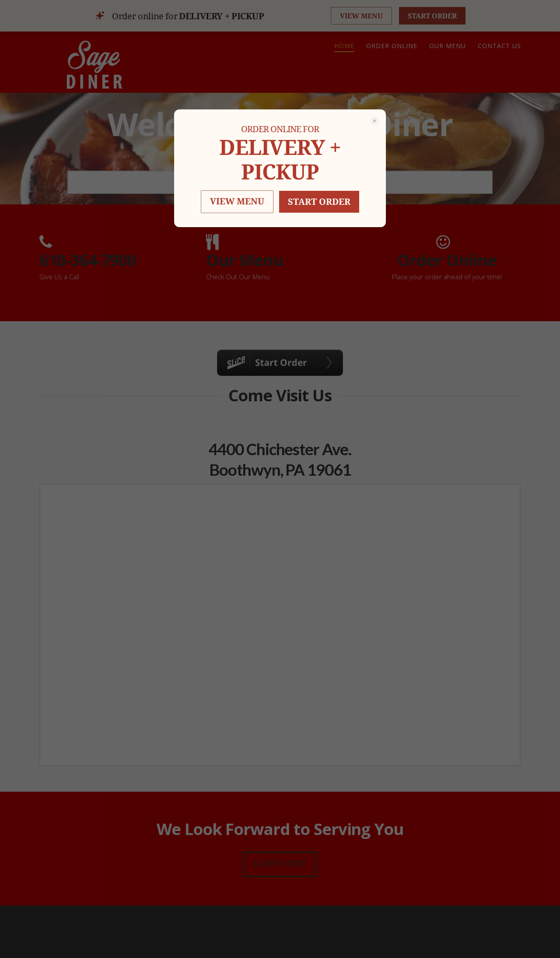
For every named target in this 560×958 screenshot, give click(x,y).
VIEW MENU (237, 201)
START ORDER (319, 202)
